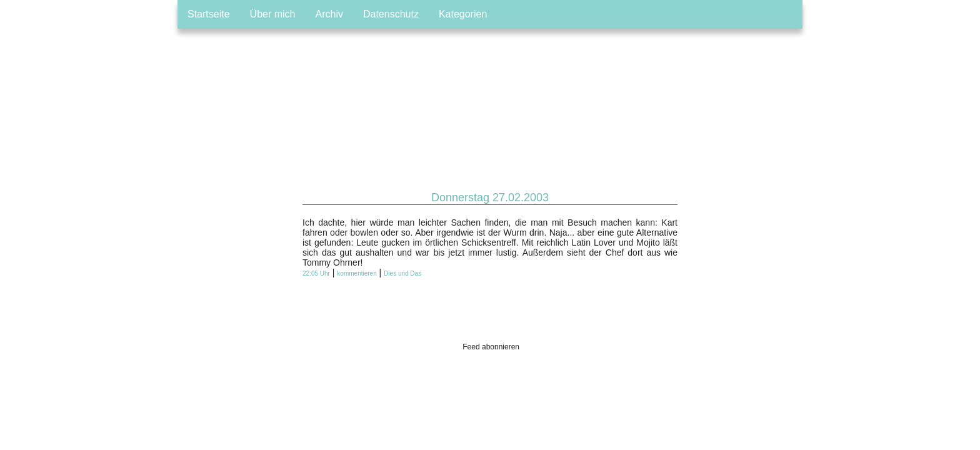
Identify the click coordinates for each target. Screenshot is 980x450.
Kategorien (463, 14)
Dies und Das (402, 273)
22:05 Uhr (316, 273)
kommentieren (357, 273)
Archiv (329, 14)
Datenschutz (391, 14)
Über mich (273, 14)
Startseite (209, 14)
